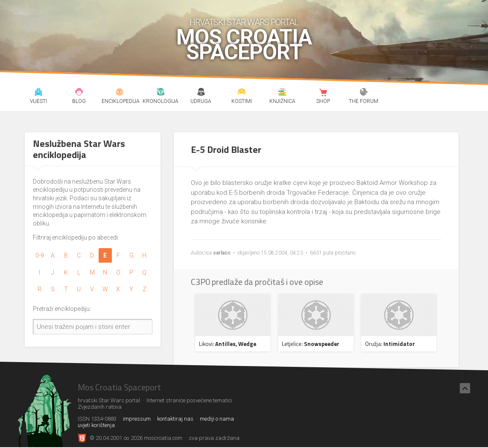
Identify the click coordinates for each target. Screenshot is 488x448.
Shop (323, 93)
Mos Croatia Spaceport (244, 45)
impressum (137, 419)
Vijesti (39, 93)
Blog (79, 93)
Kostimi (242, 93)
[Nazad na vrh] (465, 388)
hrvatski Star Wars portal (244, 22)
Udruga (201, 93)
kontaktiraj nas (175, 419)
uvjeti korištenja (96, 425)
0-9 (40, 255)
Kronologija (160, 93)
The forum (364, 93)
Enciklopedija (120, 93)
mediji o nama (217, 419)
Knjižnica (282, 93)
